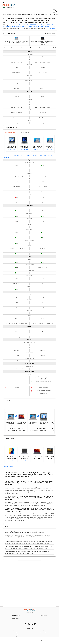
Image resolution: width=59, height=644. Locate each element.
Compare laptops (43, 616)
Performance (33, 48)
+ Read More (52, 29)
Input (26, 48)
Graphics (41, 48)
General (6, 48)
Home (5, 14)
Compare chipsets (16, 618)
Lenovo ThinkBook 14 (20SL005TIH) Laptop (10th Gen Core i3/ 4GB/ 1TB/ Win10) (30, 27)
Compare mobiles (16, 616)
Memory (48, 48)
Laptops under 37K (8, 466)
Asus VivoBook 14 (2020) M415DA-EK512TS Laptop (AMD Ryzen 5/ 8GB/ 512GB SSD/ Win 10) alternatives (28, 157)
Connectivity (20, 48)
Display (12, 48)
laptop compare (11, 14)
